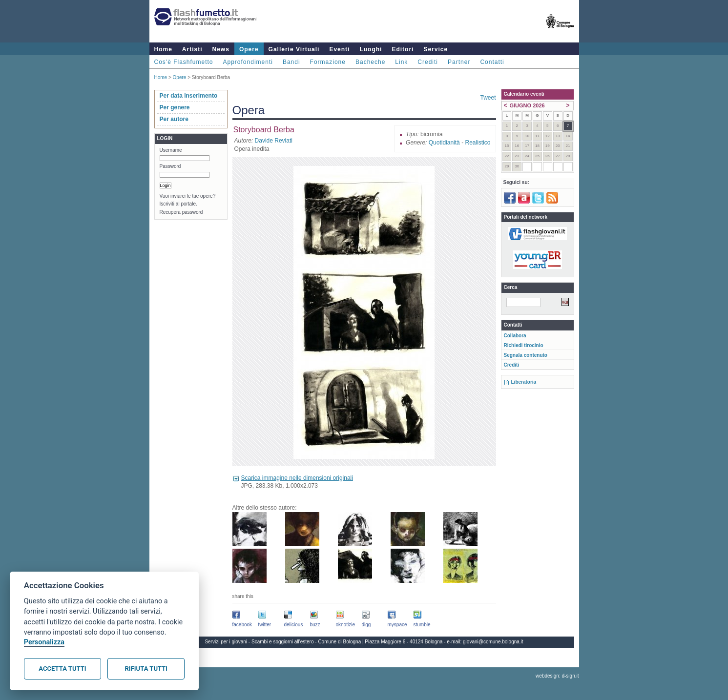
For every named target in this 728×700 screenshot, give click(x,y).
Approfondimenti (248, 62)
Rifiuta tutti (146, 669)
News (221, 49)
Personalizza (44, 642)
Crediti (428, 62)
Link (401, 62)
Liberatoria (524, 382)
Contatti (492, 62)
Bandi (291, 62)
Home (163, 49)
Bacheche (370, 62)
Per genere (175, 107)
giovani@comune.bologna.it (493, 642)
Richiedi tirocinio (524, 345)
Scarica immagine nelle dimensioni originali (297, 478)
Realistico (478, 143)
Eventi (339, 49)
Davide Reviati (274, 141)
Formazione (328, 62)
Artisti (192, 49)
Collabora (515, 336)
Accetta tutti (62, 669)
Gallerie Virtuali (294, 49)
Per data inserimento (189, 96)
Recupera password (181, 212)
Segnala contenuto (526, 355)
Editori (403, 49)
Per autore (174, 119)
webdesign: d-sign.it (557, 676)
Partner (459, 62)
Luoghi (371, 49)
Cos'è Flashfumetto (184, 62)
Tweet (488, 98)
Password (170, 166)
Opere (249, 49)
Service (436, 49)
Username (171, 150)
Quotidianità (444, 143)
